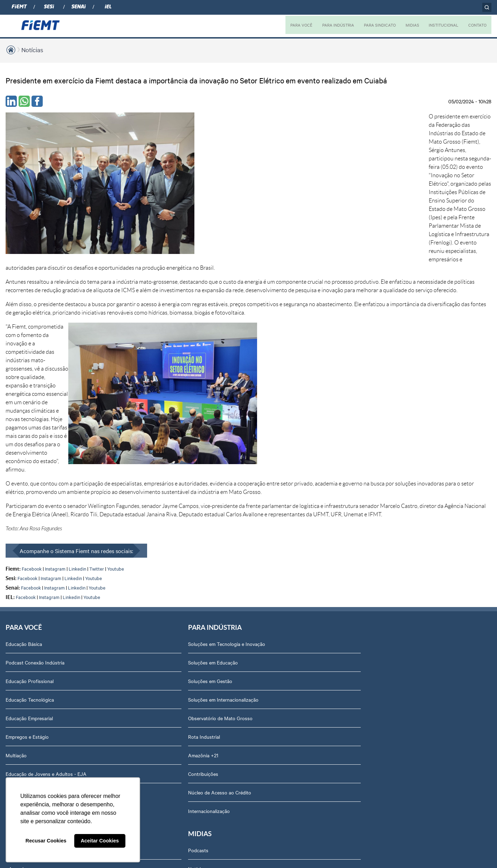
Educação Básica (24, 426)
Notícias (32, 50)
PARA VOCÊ (292, 25)
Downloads (391, 686)
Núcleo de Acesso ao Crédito (134, 575)
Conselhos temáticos (402, 519)
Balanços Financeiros (402, 649)
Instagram (55, 350)
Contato (388, 612)
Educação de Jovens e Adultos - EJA (46, 556)
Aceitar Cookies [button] (100, 841)
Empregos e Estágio (27, 519)
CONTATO (477, 25)
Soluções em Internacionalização (137, 482)
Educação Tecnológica (30, 482)
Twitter (97, 350)
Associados (207, 426)
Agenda (387, 556)
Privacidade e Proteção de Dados (415, 668)
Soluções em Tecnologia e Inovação (141, 426)
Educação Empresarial (29, 501)
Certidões (389, 705)
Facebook (32, 350)
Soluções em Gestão (124, 463)
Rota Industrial (118, 519)
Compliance (391, 482)
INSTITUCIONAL (441, 25)
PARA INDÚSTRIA (330, 25)
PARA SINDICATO (374, 25)
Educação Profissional (30, 463)
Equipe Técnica (395, 538)
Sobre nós (390, 426)
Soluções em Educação (127, 445)
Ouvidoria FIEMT (397, 631)
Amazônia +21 (117, 538)
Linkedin (77, 350)
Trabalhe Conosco (399, 575)
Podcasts (297, 426)
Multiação (16, 538)
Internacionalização (26, 575)
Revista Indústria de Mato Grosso (323, 463)
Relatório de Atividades (312, 482)
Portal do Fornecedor (402, 593)
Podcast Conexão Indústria (35, 445)
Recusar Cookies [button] (46, 841)
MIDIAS (408, 25)
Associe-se (206, 445)
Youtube (116, 350)
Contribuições (117, 556)
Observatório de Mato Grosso (134, 501)
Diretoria (388, 445)
